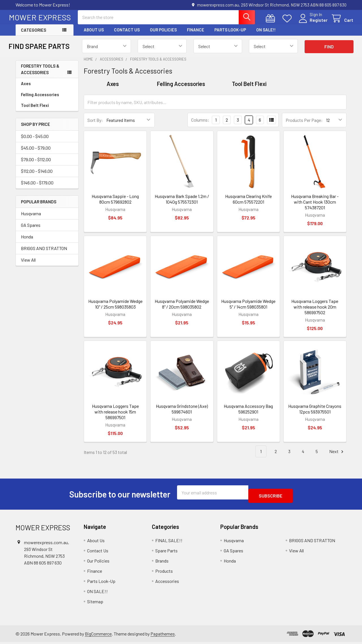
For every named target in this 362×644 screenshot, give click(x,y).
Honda (27, 242)
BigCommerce (98, 635)
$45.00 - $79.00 (36, 153)
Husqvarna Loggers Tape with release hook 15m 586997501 (115, 417)
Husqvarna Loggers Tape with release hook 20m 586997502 (315, 312)
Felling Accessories (40, 100)
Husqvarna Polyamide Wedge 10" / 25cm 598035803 (115, 309)
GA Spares (31, 230)
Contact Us (127, 35)
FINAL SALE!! (169, 542)
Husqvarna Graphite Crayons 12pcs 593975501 (315, 414)
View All (28, 265)
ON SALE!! (266, 35)
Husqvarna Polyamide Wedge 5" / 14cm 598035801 (248, 309)
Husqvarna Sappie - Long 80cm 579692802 (115, 204)
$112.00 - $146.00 (37, 176)
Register (312, 23)
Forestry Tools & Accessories (40, 74)
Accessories (167, 583)
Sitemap (95, 603)
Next (337, 457)
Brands (162, 562)
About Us (94, 35)
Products (164, 573)
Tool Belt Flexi (35, 110)
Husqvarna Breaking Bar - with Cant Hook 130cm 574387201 (315, 207)
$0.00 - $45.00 (35, 141)
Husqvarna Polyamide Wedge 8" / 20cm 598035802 (182, 309)
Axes (26, 89)
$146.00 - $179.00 (37, 188)
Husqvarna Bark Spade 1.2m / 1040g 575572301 (182, 204)
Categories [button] (34, 35)
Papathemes (163, 635)
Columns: (200, 125)
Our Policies (163, 35)
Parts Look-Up (230, 35)
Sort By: (95, 125)
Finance (196, 35)
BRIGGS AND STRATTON (44, 253)
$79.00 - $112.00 (36, 164)
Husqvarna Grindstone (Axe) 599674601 (182, 414)
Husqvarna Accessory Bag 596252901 (248, 414)
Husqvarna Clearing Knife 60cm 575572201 (248, 204)
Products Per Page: (304, 125)
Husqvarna (31, 218)
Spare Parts (166, 552)
